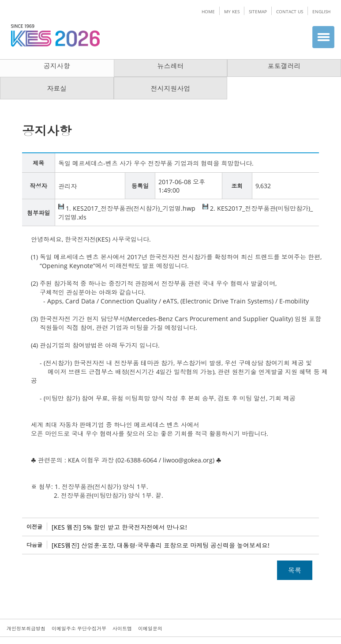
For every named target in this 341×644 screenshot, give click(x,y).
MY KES (232, 11)
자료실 (57, 88)
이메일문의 (150, 628)
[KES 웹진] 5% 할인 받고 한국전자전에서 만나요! (119, 527)
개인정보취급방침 (26, 628)
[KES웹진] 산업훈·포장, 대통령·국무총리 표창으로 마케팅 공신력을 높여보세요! (161, 545)
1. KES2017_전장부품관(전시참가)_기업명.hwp (127, 208)
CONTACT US (290, 11)
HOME (208, 11)
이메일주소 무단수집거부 (79, 628)
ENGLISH (321, 11)
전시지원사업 (170, 88)
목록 (295, 570)
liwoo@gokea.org (188, 460)
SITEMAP (258, 11)
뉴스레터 (170, 66)
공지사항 (57, 66)
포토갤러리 (284, 66)
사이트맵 (122, 628)
